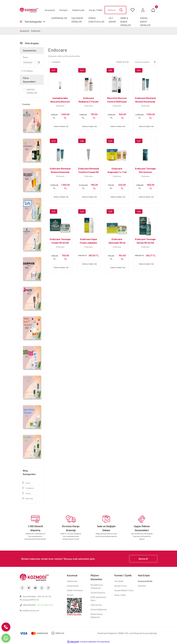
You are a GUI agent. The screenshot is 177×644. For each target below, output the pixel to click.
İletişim (64, 10)
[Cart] (153, 10)
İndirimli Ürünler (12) (32, 91)
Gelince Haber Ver (61, 126)
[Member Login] (143, 10)
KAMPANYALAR (59, 18)
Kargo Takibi (96, 10)
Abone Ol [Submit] (143, 559)
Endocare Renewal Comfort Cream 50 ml (89, 172)
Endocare (36, 31)
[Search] (115, 10)
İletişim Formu (121, 586)
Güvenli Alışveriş (98, 593)
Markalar (142, 586)
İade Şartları (96, 605)
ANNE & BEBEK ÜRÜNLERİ (126, 22)
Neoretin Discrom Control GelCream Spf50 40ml (117, 102)
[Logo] (29, 10)
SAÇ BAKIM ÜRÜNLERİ (77, 20)
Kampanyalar (73, 586)
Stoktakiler (56, 62)
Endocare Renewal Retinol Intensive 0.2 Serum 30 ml (60, 172)
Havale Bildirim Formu (124, 590)
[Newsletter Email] (89, 559)
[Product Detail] (60, 70)
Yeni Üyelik (119, 581)
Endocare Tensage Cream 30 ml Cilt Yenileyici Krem (60, 243)
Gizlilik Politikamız (75, 590)
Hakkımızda (78, 10)
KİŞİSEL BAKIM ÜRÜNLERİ (145, 22)
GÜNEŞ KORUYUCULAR (96, 20)
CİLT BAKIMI (112, 20)
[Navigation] (32, 22)
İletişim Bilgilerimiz (99, 609)
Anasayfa (50, 10)
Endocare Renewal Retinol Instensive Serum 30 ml (145, 102)
